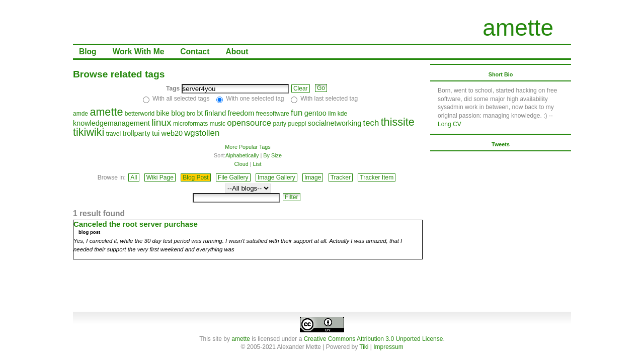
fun (297, 113)
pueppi (297, 124)
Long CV (450, 124)
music (218, 124)
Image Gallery (276, 177)
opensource (249, 123)
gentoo (315, 113)
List (257, 164)
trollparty (136, 133)
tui (156, 133)
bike (163, 113)
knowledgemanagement (111, 123)
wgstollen (202, 133)
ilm (332, 114)
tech (371, 123)
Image (313, 177)
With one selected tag (255, 99)
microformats (190, 124)
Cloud (242, 164)
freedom (241, 113)
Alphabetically (242, 155)
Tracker (341, 177)
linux (161, 122)
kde (342, 114)
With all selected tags (181, 99)
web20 (172, 133)
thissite (398, 122)
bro (191, 114)
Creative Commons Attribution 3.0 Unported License (374, 339)
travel (113, 134)
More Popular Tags (248, 147)
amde (80, 114)
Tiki (364, 347)
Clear (301, 88)
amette (518, 28)
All (134, 177)
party (279, 124)
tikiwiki (89, 132)
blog (178, 113)
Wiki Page (160, 177)
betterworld (140, 114)
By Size (272, 155)
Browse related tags (119, 74)
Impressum (388, 347)
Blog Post (195, 177)
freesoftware (273, 114)
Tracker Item (377, 177)
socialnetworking (335, 123)
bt (200, 113)
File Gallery (233, 177)
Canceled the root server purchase (136, 224)
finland (215, 113)
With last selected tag (329, 99)
